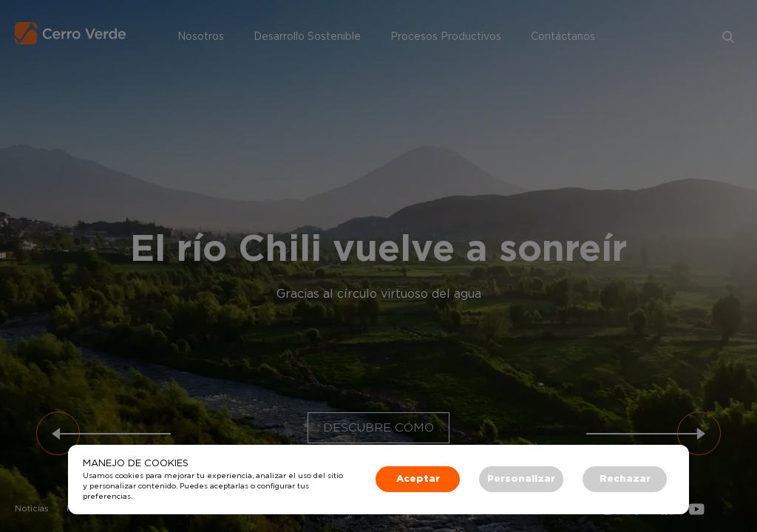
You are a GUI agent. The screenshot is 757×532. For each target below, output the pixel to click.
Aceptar (418, 479)
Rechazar (625, 479)
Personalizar (521, 479)
